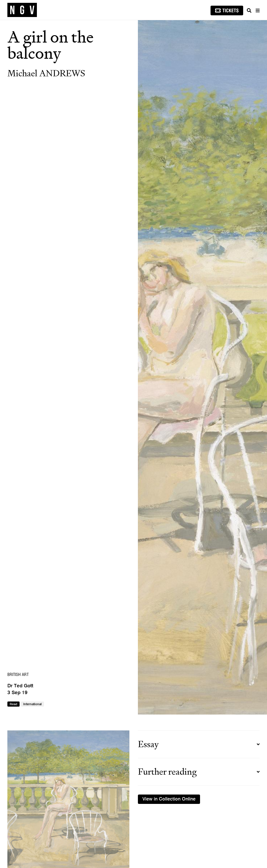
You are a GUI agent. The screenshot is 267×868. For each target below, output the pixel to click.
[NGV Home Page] (22, 10)
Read (13, 704)
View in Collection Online (169, 799)
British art (18, 675)
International (32, 704)
